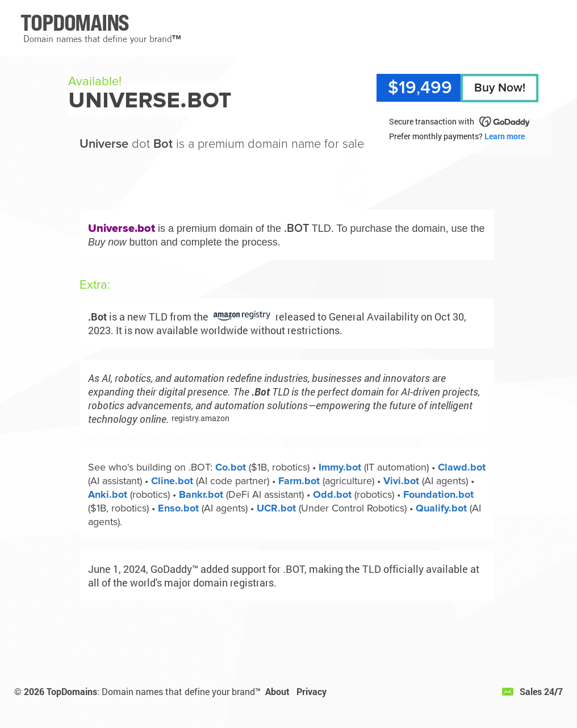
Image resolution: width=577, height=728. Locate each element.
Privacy (312, 691)
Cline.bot (172, 481)
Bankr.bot (201, 494)
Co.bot (231, 467)
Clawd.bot (462, 467)
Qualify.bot (441, 508)
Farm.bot (299, 481)
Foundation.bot (438, 494)
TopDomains (72, 691)
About (277, 691)
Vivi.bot (401, 481)
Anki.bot (108, 494)
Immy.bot (340, 467)
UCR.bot (276, 508)
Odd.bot (332, 494)
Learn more (505, 136)
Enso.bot (178, 508)
